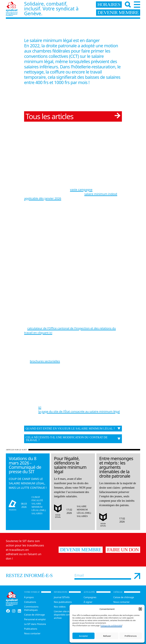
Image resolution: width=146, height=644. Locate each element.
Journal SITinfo (62, 597)
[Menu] (137, 5)
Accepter (83, 636)
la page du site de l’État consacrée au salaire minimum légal (79, 411)
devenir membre (118, 12)
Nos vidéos (60, 607)
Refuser (107, 636)
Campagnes (90, 597)
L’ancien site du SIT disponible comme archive (64, 615)
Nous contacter (32, 633)
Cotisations (30, 602)
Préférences (131, 636)
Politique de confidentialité (111, 626)
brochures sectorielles (45, 361)
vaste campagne (81, 189)
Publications (31, 629)
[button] (140, 609)
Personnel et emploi (35, 619)
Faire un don (123, 550)
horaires (109, 4)
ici (40, 407)
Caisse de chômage (34, 615)
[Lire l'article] (28, 486)
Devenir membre (81, 550)
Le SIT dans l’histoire (35, 624)
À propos (29, 597)
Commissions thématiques (31, 608)
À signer (88, 602)
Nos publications (63, 602)
